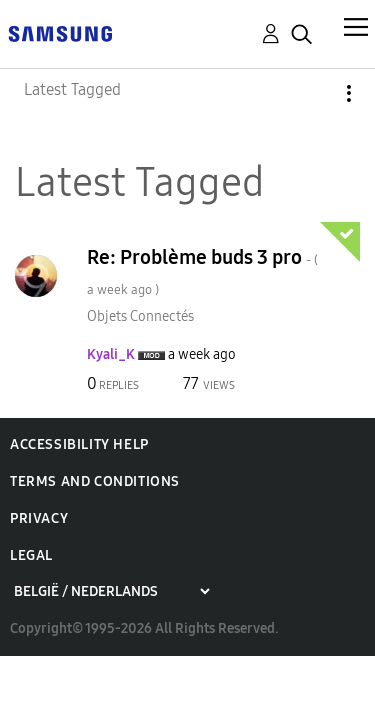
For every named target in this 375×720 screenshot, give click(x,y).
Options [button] (315, 93)
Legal (31, 555)
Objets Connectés (140, 316)
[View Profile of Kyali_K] (111, 354)
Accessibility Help (79, 444)
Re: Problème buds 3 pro (202, 271)
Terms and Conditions (95, 481)
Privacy (39, 518)
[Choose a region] (111, 591)
